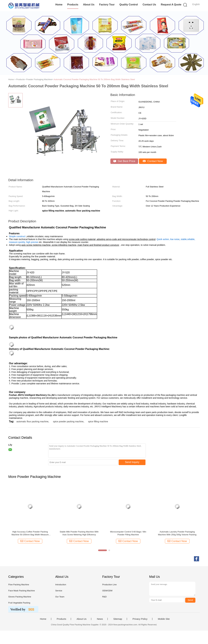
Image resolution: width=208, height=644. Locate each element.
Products (73, 5)
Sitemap (118, 619)
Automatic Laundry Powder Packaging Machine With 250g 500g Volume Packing (177, 533)
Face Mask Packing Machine (22, 591)
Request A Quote (171, 5)
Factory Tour (107, 5)
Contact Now (153, 161)
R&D (104, 597)
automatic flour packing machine (32, 422)
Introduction (61, 585)
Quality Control (129, 5)
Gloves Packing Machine (20, 597)
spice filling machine (98, 422)
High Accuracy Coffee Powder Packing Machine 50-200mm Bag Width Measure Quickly (30, 533)
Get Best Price (124, 161)
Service (59, 591)
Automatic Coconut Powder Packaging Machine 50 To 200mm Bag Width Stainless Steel (94, 79)
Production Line (109, 585)
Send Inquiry (132, 462)
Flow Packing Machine (19, 585)
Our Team (60, 597)
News (100, 619)
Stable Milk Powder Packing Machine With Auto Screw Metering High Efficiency (79, 533)
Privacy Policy (140, 619)
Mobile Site (164, 619)
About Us (89, 5)
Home (59, 5)
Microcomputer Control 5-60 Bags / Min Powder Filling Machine (128, 533)
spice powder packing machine (68, 422)
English (196, 4)
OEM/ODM (107, 591)
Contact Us (149, 5)
